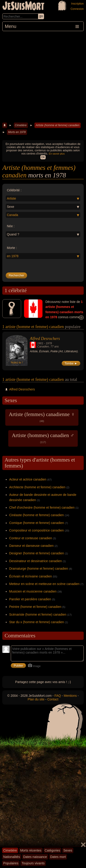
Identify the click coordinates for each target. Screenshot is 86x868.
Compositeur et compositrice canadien (36, 530)
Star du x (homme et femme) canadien (37, 622)
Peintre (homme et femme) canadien (35, 607)
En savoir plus (57, 154)
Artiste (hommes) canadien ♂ (43, 438)
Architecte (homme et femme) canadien (37, 487)
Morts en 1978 (17, 132)
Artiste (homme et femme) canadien (57, 125)
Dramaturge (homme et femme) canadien (39, 569)
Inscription (77, 4)
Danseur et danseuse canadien (31, 546)
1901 (40, 343)
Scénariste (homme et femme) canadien (38, 614)
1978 (49, 343)
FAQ (58, 696)
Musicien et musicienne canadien (33, 591)
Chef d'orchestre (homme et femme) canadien (42, 507)
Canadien (43, 347)
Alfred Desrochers (45, 339)
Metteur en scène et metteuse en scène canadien (44, 584)
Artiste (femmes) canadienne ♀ (42, 417)
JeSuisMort (23, 6)
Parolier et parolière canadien (30, 599)
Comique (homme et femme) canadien (37, 523)
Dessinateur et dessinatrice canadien (36, 561)
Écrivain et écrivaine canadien (31, 576)
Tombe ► (71, 363)
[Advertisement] (43, 76)
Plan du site (36, 699)
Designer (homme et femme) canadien (37, 553)
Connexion (77, 9)
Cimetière (21, 125)
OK (43, 157)
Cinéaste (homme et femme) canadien (36, 515)
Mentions (70, 696)
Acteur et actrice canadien (28, 479)
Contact (53, 699)
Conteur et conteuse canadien (31, 538)
